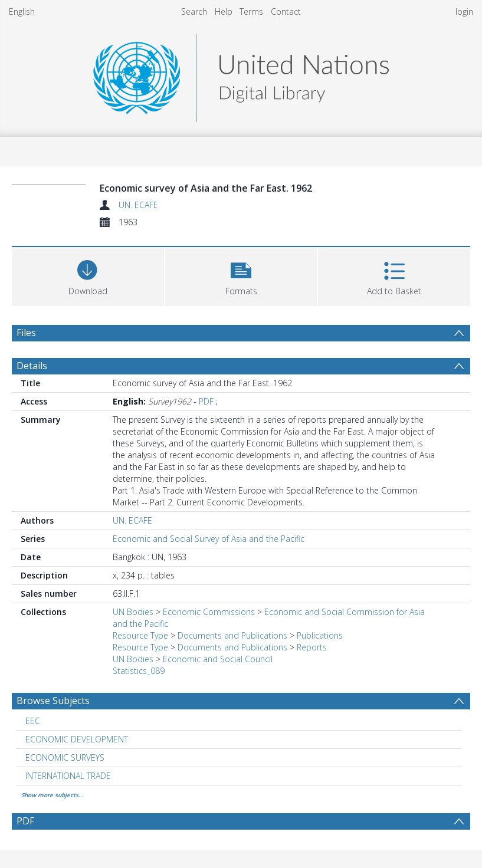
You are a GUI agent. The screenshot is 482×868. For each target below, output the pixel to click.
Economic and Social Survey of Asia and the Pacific (209, 539)
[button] (241, 275)
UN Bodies (133, 612)
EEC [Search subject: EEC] (33, 721)
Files (26, 333)
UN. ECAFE (138, 205)
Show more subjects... (53, 795)
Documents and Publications (232, 635)
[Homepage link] (241, 75)
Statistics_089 (139, 671)
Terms (251, 11)
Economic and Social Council (218, 659)
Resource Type (140, 635)
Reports (312, 647)
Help (224, 11)
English (22, 11)
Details (32, 366)
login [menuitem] (464, 11)
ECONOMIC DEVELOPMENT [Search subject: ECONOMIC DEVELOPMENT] (77, 739)
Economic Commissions (209, 612)
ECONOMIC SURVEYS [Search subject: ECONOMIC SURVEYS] (65, 757)
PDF (206, 401)
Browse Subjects (53, 701)
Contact (286, 11)
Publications (320, 635)
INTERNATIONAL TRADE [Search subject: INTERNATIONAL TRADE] (68, 776)
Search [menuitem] (194, 11)
